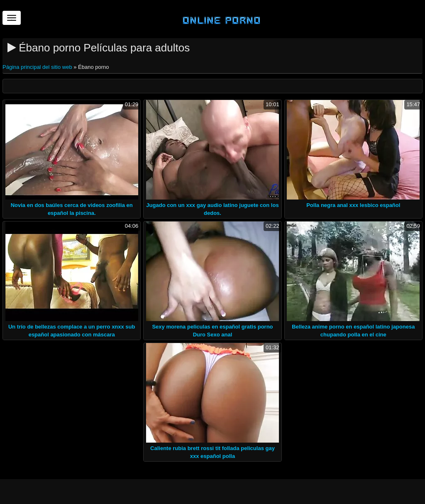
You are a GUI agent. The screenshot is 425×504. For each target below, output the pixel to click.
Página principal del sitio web (38, 67)
